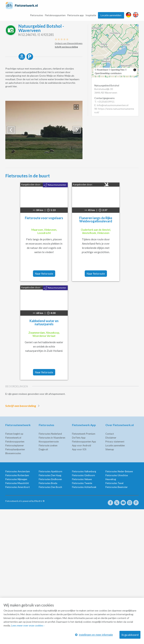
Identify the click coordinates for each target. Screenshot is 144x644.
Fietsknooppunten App (84, 442)
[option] (44, 130)
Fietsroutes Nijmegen (16, 479)
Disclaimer (111, 438)
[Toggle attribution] (135, 70)
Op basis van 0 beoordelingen (69, 43)
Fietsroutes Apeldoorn (50, 471)
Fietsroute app (76, 15)
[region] (115, 51)
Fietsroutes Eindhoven (50, 479)
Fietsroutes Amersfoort (18, 487)
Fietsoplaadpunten (15, 449)
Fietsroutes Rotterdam (17, 475)
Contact (110, 434)
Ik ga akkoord (130, 635)
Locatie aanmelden (111, 15)
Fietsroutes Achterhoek (84, 487)
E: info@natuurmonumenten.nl (111, 105)
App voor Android (82, 445)
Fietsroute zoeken (48, 445)
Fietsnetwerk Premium (84, 434)
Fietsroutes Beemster (117, 487)
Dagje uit (43, 449)
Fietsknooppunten (55, 15)
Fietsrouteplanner (15, 445)
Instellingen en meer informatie (94, 635)
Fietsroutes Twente (82, 483)
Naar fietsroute (44, 274)
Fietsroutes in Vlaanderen (52, 438)
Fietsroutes (37, 15)
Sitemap (110, 449)
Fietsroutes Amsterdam (18, 471)
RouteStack (102, 70)
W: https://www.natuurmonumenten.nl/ (114, 110)
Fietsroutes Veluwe (82, 479)
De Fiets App (79, 438)
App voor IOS (79, 449)
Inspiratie (91, 15)
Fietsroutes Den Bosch (50, 487)
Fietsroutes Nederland (50, 434)
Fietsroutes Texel (114, 483)
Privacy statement (115, 442)
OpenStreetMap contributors (108, 73)
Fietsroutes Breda (48, 483)
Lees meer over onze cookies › (28, 625)
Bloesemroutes (13, 453)
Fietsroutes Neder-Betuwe (119, 471)
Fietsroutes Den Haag (50, 475)
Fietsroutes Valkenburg (84, 471)
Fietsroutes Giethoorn (83, 475)
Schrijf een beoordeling (23, 406)
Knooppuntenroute (49, 442)
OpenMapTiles (118, 70)
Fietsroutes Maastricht (17, 483)
